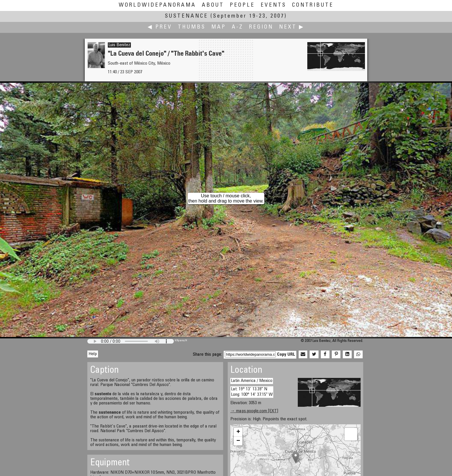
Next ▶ (292, 27)
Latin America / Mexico (252, 381)
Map (219, 27)
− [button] (238, 441)
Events (273, 5)
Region (261, 27)
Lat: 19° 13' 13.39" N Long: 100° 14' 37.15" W (252, 392)
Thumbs (192, 27)
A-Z (238, 27)
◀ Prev (160, 27)
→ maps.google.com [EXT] (254, 411)
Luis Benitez (119, 45)
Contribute (313, 5)
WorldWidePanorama (157, 5)
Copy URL (286, 355)
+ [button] (238, 432)
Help (93, 354)
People (242, 5)
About (213, 5)
